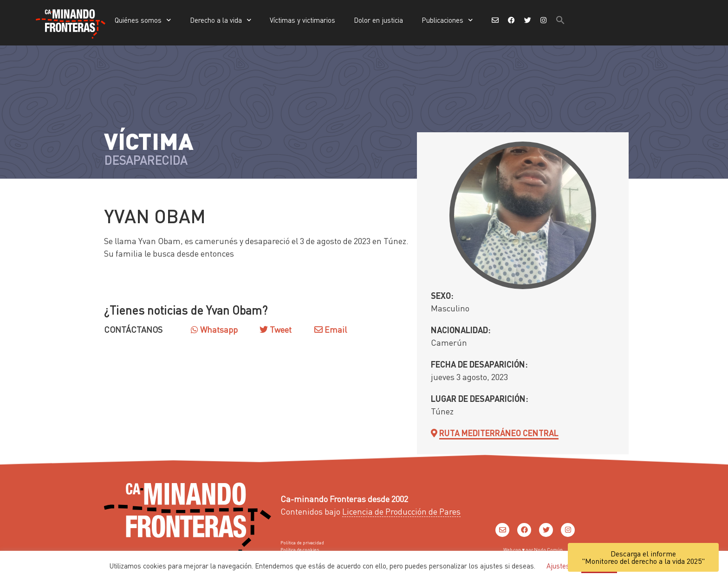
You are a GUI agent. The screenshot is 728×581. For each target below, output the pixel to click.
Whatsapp (214, 329)
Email (331, 329)
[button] (560, 20)
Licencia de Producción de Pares (401, 511)
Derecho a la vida (221, 20)
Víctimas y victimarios (302, 20)
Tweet (280, 329)
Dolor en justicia (378, 20)
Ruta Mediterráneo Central (499, 433)
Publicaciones (447, 20)
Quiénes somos (143, 20)
